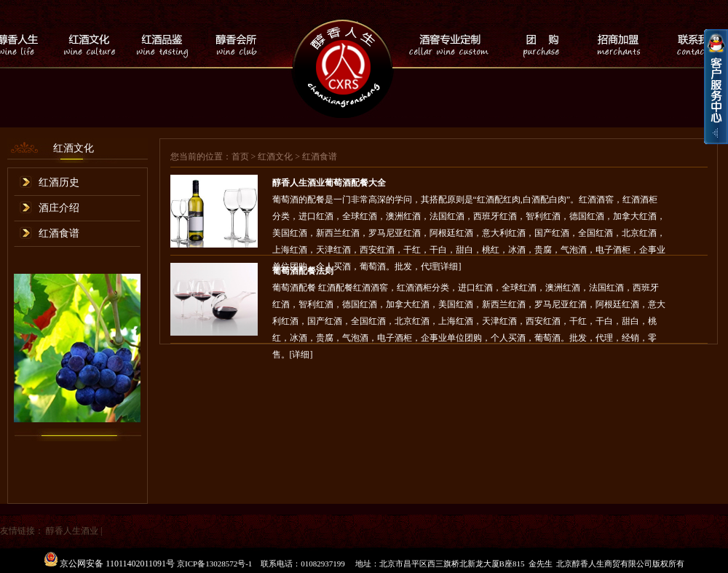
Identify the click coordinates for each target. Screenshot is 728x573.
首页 (240, 157)
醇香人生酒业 (72, 531)
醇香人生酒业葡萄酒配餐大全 (329, 183)
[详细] (301, 355)
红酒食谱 (59, 233)
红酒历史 (59, 182)
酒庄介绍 (59, 208)
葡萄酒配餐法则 (303, 271)
